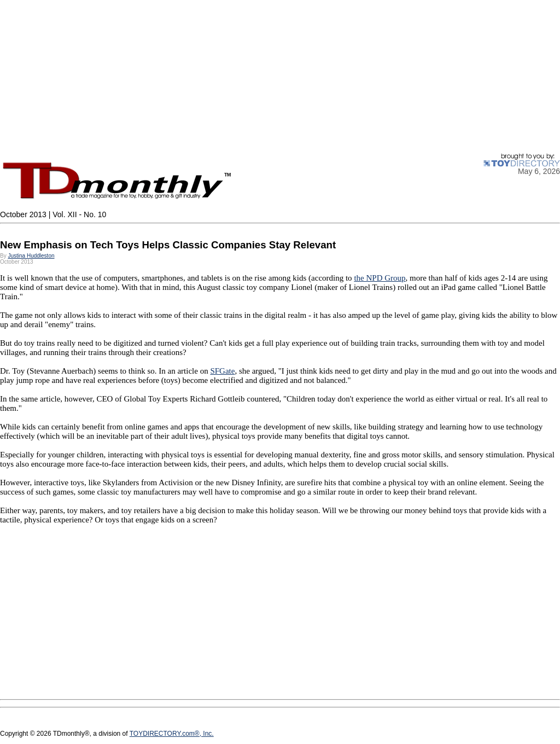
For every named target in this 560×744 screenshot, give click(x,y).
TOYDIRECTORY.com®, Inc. (172, 734)
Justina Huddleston (31, 256)
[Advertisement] (280, 77)
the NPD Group (380, 278)
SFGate (222, 371)
